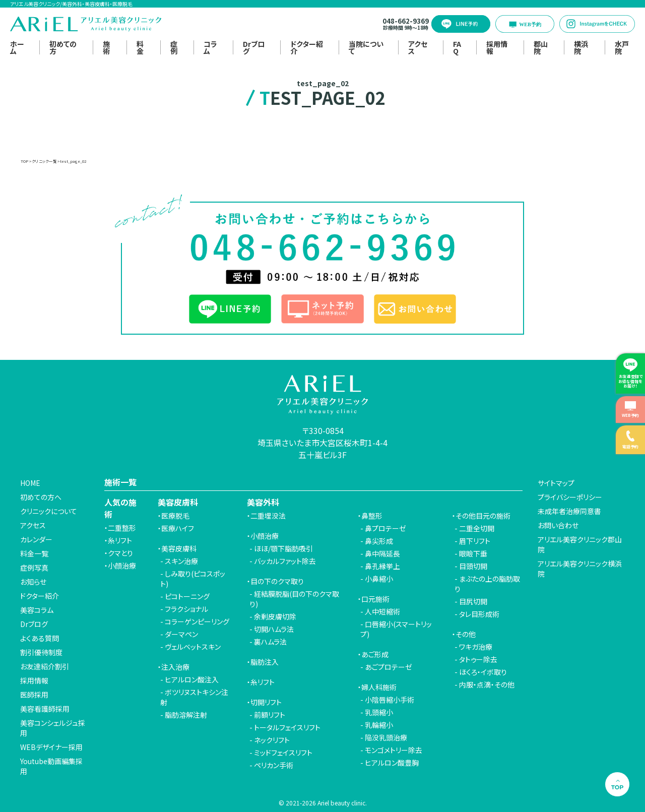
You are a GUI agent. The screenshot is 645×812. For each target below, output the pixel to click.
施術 (106, 47)
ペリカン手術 (274, 765)
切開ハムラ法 (274, 629)
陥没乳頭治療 (386, 737)
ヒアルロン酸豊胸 (392, 763)
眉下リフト (475, 541)
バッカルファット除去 (285, 561)
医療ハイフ (178, 528)
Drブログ (254, 47)
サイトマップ (556, 483)
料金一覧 (34, 553)
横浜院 (581, 47)
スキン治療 (181, 561)
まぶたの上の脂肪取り (487, 584)
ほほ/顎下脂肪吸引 (283, 548)
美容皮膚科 (179, 548)
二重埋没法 (268, 516)
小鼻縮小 (379, 579)
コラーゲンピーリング (197, 621)
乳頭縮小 (379, 712)
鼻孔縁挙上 (382, 566)
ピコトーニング (187, 596)
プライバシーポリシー (570, 497)
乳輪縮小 (379, 725)
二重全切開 (477, 528)
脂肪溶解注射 (186, 715)
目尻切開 (473, 601)
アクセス (418, 47)
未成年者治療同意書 (569, 511)
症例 (174, 47)
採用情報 (497, 47)
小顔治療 (122, 566)
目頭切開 (473, 566)
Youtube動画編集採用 (51, 766)
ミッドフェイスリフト (283, 753)
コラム (210, 47)
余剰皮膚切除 (275, 616)
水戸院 (622, 47)
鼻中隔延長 (382, 553)
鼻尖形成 (379, 541)
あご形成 (375, 654)
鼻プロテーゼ (385, 528)
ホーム (17, 47)
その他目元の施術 (483, 516)
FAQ (457, 47)
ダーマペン (181, 634)
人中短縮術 (382, 611)
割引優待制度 (41, 652)
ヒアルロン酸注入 (192, 679)
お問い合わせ (558, 525)
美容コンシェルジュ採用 (53, 728)
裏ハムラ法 (270, 642)
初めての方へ (41, 497)
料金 (140, 47)
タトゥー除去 (478, 659)
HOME (30, 483)
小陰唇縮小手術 (390, 700)
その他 (466, 634)
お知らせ (33, 582)
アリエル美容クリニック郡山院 (580, 544)
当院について (366, 47)
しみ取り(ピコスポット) (193, 579)
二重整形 (122, 528)
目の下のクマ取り (277, 581)
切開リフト (266, 702)
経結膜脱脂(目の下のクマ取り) (294, 599)
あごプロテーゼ (389, 667)
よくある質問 (40, 638)
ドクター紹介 (307, 47)
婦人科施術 (379, 687)
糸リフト (120, 540)
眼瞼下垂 (473, 553)
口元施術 (375, 599)
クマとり (120, 553)
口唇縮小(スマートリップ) (396, 629)
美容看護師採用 (45, 709)
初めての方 (63, 47)
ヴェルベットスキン (193, 647)
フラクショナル (186, 609)
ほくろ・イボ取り (483, 672)
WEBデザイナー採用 (51, 747)
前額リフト (270, 715)
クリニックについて (49, 511)
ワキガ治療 (476, 647)
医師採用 (34, 695)
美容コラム (37, 610)
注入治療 (175, 667)
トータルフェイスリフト (287, 727)
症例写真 (34, 568)
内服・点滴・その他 (487, 684)
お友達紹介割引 (45, 666)
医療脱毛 (175, 516)
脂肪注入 (265, 662)
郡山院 (541, 47)
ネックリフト (272, 740)
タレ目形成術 (479, 614)
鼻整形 (372, 516)
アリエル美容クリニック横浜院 (580, 569)
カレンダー (36, 539)
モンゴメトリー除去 (394, 750)
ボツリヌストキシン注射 (194, 697)
